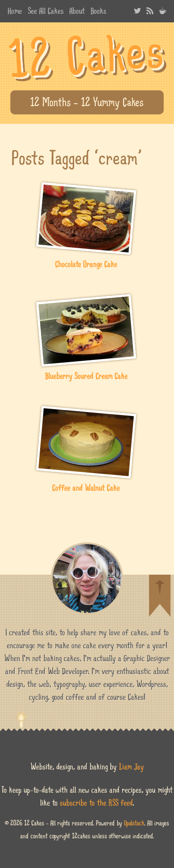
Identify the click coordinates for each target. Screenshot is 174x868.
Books (98, 11)
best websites (15, 31)
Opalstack (134, 823)
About (77, 11)
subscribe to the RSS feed (96, 803)
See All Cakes (46, 11)
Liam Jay (131, 766)
